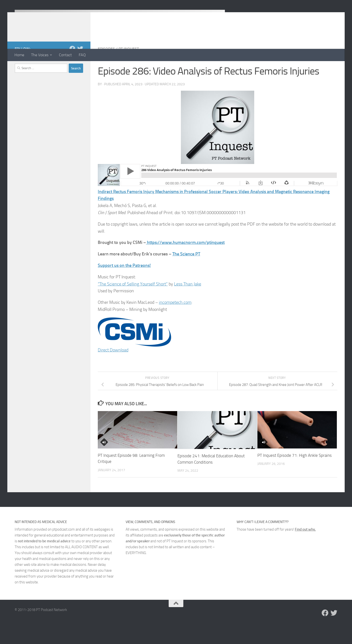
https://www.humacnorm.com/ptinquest (186, 262)
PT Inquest (129, 68)
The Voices (40, 55)
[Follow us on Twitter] (80, 68)
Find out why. (305, 549)
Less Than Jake (188, 304)
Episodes (106, 68)
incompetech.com (175, 322)
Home (19, 55)
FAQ (82, 55)
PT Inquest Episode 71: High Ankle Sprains (295, 475)
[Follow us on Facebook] (72, 68)
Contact (65, 55)
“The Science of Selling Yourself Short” (133, 304)
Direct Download (113, 370)
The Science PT (186, 273)
